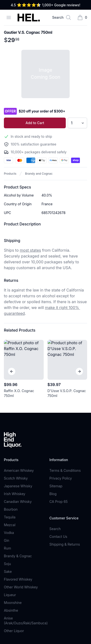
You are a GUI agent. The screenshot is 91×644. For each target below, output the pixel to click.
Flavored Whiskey (18, 504)
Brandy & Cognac (18, 481)
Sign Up (75, 586)
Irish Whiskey (15, 419)
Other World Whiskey (21, 512)
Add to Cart (35, 123)
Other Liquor (14, 556)
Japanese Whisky (18, 411)
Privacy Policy (61, 403)
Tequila (10, 442)
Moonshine (13, 528)
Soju (7, 489)
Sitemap (56, 411)
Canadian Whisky (18, 427)
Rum (8, 473)
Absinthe (11, 536)
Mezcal (10, 450)
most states (30, 250)
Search (55, 454)
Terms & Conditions (65, 396)
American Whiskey (19, 396)
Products (10, 174)
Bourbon (11, 434)
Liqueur (10, 520)
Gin (7, 466)
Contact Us (58, 462)
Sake (8, 497)
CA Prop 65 (59, 427)
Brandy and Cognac (39, 174)
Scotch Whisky (16, 403)
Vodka (9, 458)
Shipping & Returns (65, 469)
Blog (53, 419)
